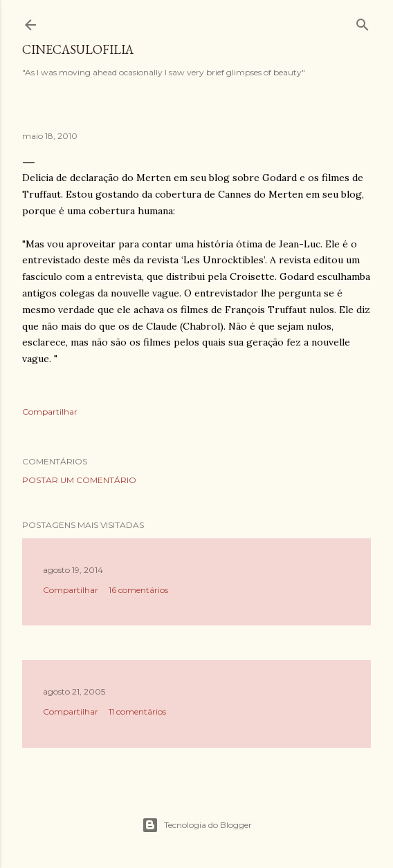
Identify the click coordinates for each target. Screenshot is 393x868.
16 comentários (138, 590)
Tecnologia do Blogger (197, 825)
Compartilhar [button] (50, 412)
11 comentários (137, 711)
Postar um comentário (79, 480)
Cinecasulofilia (78, 49)
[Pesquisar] (363, 22)
